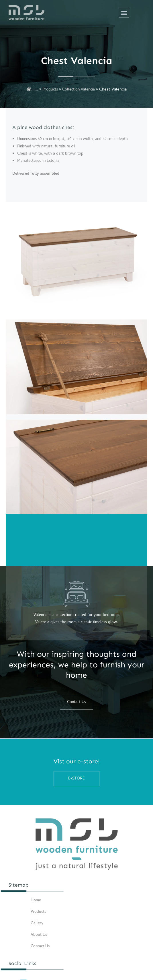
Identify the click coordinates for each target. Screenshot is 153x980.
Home (36, 901)
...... (32, 90)
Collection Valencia (79, 90)
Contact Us (40, 947)
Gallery (37, 924)
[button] (124, 13)
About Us (39, 935)
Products (50, 90)
